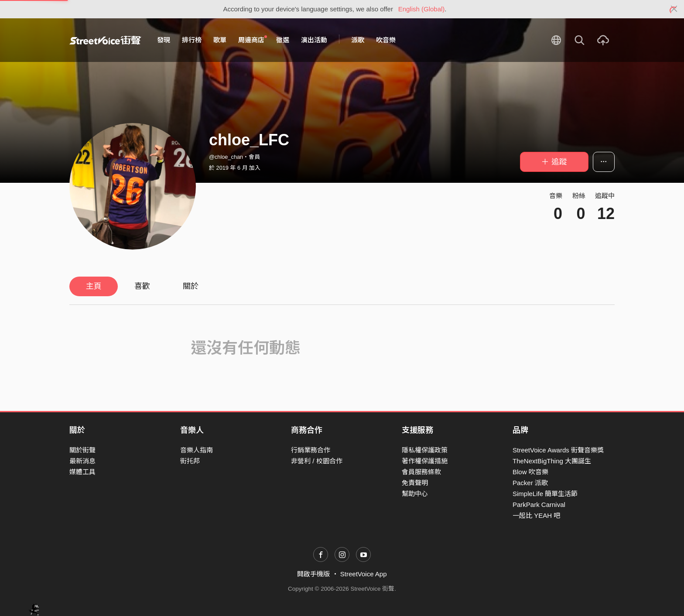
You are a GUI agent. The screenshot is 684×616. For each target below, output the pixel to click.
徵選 (283, 40)
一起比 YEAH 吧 (536, 515)
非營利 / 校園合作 (317, 461)
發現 (164, 40)
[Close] (674, 9)
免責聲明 (415, 483)
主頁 (94, 286)
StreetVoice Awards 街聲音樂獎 (558, 450)
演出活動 (314, 40)
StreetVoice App (364, 574)
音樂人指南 (197, 450)
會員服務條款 (421, 472)
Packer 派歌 (530, 483)
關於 (191, 286)
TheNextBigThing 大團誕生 (552, 461)
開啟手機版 (313, 574)
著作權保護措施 (425, 461)
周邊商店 (253, 40)
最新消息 (82, 461)
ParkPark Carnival (539, 505)
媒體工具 (82, 472)
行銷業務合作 (311, 450)
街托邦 (190, 461)
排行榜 (192, 40)
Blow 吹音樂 (530, 472)
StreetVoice (105, 40)
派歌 (358, 40)
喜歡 (142, 286)
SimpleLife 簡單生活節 (545, 494)
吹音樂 (386, 40)
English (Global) (422, 9)
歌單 (220, 40)
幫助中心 (415, 494)
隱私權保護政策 (425, 450)
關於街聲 (82, 450)
